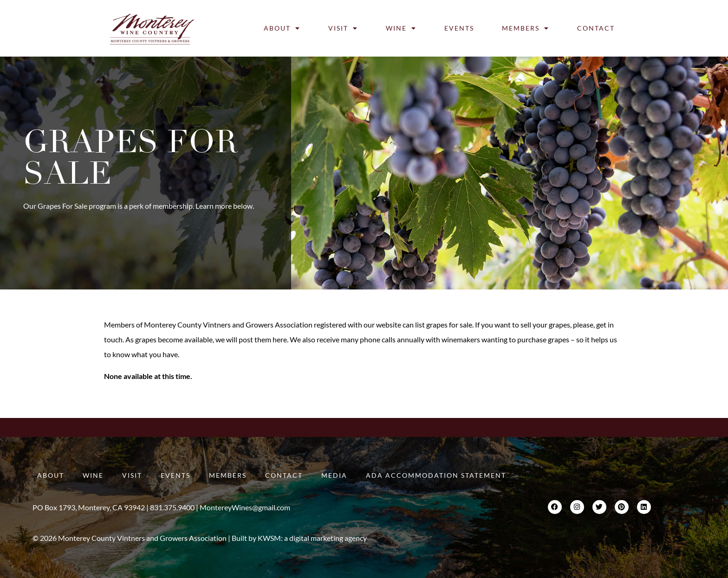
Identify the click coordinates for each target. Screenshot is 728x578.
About (282, 28)
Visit (343, 28)
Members (526, 28)
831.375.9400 (172, 507)
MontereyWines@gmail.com (245, 507)
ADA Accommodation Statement (436, 475)
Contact (596, 28)
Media (334, 475)
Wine (401, 28)
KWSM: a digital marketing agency (312, 538)
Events (459, 28)
